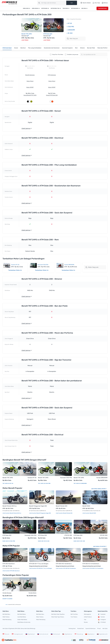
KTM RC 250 (68, 535)
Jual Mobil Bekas (22, 617)
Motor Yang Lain (92, 267)
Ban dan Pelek (91, 48)
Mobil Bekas (35, 8)
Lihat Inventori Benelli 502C (89, 513)
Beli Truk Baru (74, 614)
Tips (85, 620)
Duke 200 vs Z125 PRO (9, 541)
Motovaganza (75, 8)
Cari (72, 3)
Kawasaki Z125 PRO (43, 265)
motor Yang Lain (72, 39)
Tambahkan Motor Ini (15, 270)
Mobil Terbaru (6, 617)
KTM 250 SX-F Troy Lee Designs (39, 564)
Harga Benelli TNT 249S (30, 95)
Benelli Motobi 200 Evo (10, 506)
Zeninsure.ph (55, 634)
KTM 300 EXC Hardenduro (64, 564)
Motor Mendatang (41, 620)
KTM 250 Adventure (9, 564)
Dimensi (82, 48)
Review (86, 622)
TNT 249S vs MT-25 (8, 483)
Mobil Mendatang (7, 620)
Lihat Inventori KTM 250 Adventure (11, 571)
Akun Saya (96, 3)
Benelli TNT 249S (27, 34)
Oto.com (6, 634)
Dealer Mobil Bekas (22, 620)
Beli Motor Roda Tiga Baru (58, 614)
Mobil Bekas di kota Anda (24, 622)
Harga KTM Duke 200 (52, 95)
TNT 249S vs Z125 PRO (44, 483)
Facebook (102, 614)
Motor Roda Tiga (55, 8)
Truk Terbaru (74, 617)
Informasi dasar (7, 48)
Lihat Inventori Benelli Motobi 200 (64, 513)
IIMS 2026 (84, 8)
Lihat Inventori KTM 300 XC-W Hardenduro (93, 568)
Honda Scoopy (7, 593)
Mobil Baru (26, 8)
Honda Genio (32, 593)
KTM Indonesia (52, 75)
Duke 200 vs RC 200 (79, 541)
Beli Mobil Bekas (22, 614)
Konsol (16, 48)
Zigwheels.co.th (102, 634)
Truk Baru (65, 8)
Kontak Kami (81, 628)
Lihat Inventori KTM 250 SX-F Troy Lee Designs (41, 568)
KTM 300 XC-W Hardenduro (91, 564)
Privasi (99, 628)
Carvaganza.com (17, 634)
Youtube (101, 617)
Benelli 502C (86, 506)
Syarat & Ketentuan (91, 628)
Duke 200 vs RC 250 (44, 541)
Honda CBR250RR (69, 265)
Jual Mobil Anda (102, 8)
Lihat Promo (25, 40)
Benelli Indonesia (30, 75)
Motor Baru (44, 8)
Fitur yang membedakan (35, 48)
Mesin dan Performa (103, 48)
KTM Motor (103, 546)
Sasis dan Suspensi (67, 48)
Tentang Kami (72, 628)
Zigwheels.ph (30, 634)
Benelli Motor (102, 489)
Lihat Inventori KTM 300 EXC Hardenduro (66, 568)
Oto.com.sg (79, 634)
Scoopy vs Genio (7, 599)
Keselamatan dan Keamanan (52, 48)
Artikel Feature (88, 617)
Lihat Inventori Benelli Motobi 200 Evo (12, 513)
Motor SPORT (30, 87)
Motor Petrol (30, 81)
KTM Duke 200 (48, 34)
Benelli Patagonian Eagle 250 (38, 506)
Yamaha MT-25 (15, 265)
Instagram (102, 620)
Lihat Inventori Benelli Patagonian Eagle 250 (40, 513)
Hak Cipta (105, 628)
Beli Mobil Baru (6, 614)
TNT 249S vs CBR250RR (80, 483)
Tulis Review (30, 68)
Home (7, 605)
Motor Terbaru (40, 617)
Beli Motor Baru (40, 614)
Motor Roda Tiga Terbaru (58, 617)
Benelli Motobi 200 (62, 506)
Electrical (23, 48)
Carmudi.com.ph (43, 634)
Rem (76, 48)
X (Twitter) (102, 622)
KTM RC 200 (104, 535)
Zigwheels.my (67, 634)
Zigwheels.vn (90, 634)
